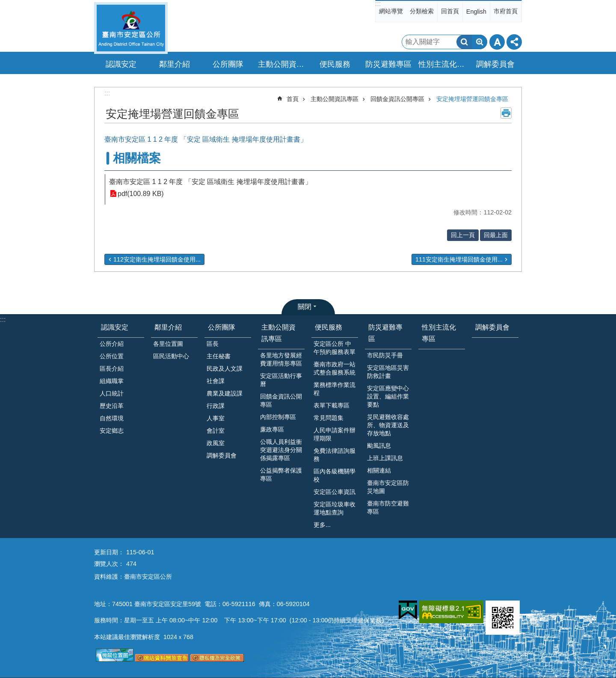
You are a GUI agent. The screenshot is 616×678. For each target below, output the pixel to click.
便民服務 (329, 327)
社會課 (216, 381)
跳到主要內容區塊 (4, 4)
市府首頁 (506, 11)
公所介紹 (112, 344)
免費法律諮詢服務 (335, 455)
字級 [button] (497, 42)
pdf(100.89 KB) (141, 194)
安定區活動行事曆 (281, 380)
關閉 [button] (305, 307)
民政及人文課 (225, 369)
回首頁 (450, 11)
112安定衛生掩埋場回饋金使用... (157, 259)
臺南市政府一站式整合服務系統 (335, 368)
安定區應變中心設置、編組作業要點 (388, 396)
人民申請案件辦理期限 (335, 434)
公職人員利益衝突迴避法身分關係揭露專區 (281, 450)
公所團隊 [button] (228, 64)
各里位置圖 (168, 344)
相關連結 (379, 470)
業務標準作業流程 (335, 389)
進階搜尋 (480, 42)
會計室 (216, 431)
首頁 (293, 99)
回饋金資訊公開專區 (397, 99)
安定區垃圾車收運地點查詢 (335, 508)
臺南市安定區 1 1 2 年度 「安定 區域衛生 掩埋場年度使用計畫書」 (210, 182)
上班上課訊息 (385, 458)
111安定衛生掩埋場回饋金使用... (459, 259)
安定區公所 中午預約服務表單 (335, 348)
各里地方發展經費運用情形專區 (281, 359)
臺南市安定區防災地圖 (388, 487)
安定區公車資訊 (335, 492)
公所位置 (112, 356)
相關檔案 (137, 158)
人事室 (216, 418)
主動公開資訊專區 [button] (282, 64)
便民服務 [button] (335, 64)
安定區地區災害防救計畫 (388, 372)
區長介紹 (112, 369)
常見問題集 (329, 418)
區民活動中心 (171, 356)
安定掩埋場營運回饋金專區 (472, 99)
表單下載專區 (332, 405)
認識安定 (115, 327)
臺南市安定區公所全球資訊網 (131, 28)
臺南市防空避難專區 (388, 507)
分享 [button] (514, 42)
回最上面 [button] (496, 235)
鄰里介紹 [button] (175, 64)
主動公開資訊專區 (335, 99)
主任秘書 (219, 356)
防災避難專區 (385, 333)
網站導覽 (391, 11)
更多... (322, 525)
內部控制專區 (278, 417)
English (476, 12)
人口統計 (112, 393)
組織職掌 (112, 381)
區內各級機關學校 (335, 475)
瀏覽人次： (109, 564)
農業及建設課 (225, 393)
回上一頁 (463, 235)
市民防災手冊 (385, 355)
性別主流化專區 (443, 64)
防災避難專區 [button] (388, 64)
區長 (213, 344)
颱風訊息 (379, 446)
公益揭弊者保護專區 (281, 474)
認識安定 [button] (121, 64)
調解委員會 (495, 64)
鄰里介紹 (168, 327)
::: (378, 4)
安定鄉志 (112, 431)
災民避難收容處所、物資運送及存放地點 (388, 425)
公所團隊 (222, 327)
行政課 (216, 406)
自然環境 (112, 418)
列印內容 (506, 113)
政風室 (216, 443)
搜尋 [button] (464, 42)
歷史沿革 (112, 406)
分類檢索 (422, 11)
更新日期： (109, 552)
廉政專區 (272, 429)
